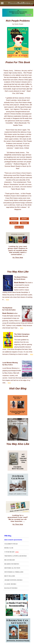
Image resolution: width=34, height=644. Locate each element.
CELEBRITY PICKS (11, 544)
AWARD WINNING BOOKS (13, 580)
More (8, 300)
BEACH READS (10, 560)
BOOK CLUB (9, 548)
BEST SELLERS (10, 576)
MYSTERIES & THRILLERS (14, 572)
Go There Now (18, 257)
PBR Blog (8, 536)
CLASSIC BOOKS (10, 584)
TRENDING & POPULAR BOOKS (16, 556)
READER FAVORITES (12, 564)
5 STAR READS (11, 552)
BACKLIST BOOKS (11, 588)
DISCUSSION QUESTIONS (13, 540)
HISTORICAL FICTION (12, 568)
